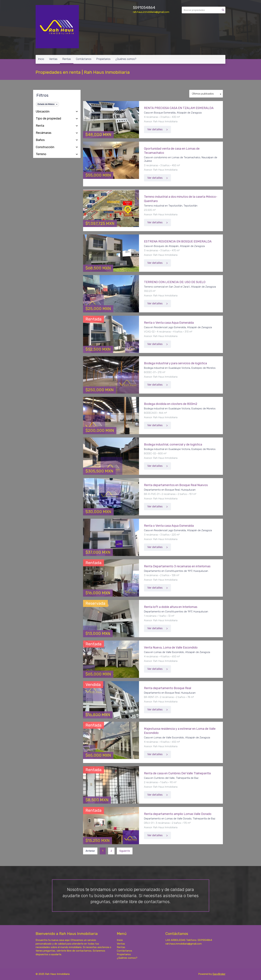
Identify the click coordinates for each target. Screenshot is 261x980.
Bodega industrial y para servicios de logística (175, 363)
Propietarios (103, 59)
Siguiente (125, 851)
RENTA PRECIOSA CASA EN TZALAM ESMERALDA (179, 108)
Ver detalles (155, 129)
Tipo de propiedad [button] (57, 119)
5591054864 (144, 8)
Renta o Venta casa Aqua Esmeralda (169, 323)
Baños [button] (57, 140)
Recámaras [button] (57, 133)
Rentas (67, 59)
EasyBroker (219, 974)
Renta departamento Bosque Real (168, 688)
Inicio (41, 59)
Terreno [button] (57, 154)
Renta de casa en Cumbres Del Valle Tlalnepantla (177, 773)
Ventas (53, 59)
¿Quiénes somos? (126, 59)
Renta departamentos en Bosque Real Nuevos (176, 485)
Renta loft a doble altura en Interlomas (171, 607)
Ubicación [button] (57, 112)
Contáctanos (84, 59)
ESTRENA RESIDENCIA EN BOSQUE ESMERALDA (178, 241)
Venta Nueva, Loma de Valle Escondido (171, 648)
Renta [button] (57, 126)
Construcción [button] (57, 147)
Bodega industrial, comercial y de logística (173, 444)
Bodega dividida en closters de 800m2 (171, 404)
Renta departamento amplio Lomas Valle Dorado (178, 814)
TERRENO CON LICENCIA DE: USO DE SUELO (175, 282)
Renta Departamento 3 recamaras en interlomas (177, 566)
